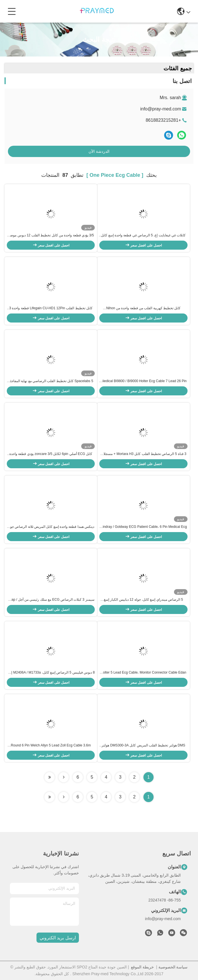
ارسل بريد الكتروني (58, 938)
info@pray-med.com (161, 109)
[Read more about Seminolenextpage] (64, 797)
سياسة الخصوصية (173, 967)
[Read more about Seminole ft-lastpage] (49, 797)
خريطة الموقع (142, 967)
